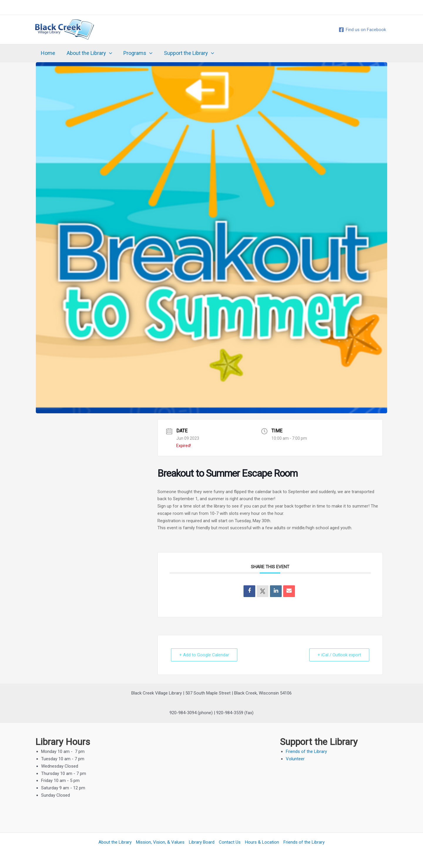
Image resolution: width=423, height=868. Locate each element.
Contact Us (230, 842)
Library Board (202, 842)
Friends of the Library (306, 751)
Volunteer (295, 759)
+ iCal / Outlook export (339, 655)
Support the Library (186, 53)
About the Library (88, 53)
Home (48, 53)
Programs (136, 53)
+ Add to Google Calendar (204, 655)
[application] (108, 53)
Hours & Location (262, 842)
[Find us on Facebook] (362, 30)
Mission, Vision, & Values (160, 842)
